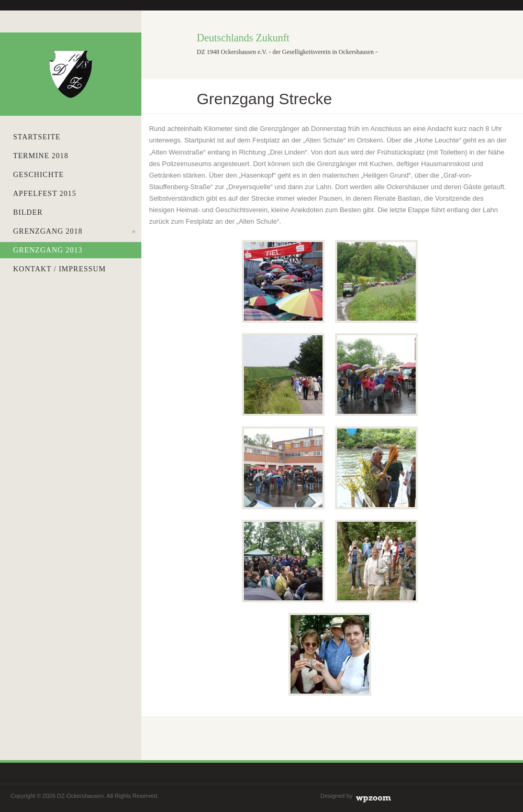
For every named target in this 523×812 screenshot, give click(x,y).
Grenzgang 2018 (75, 231)
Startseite (37, 137)
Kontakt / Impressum (59, 269)
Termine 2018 (41, 156)
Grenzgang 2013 (75, 250)
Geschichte (38, 175)
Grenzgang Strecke (264, 99)
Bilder (28, 212)
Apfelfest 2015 (45, 194)
